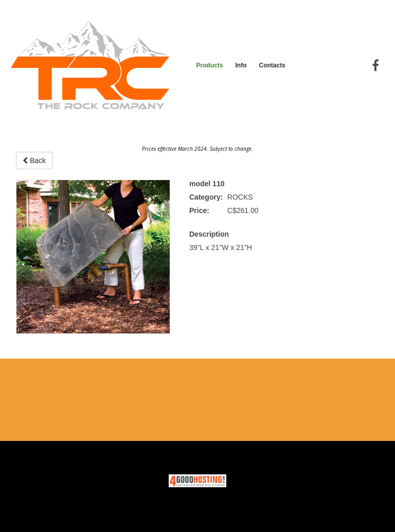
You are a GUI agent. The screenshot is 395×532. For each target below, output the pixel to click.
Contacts (272, 65)
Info (241, 65)
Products (209, 65)
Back (34, 161)
